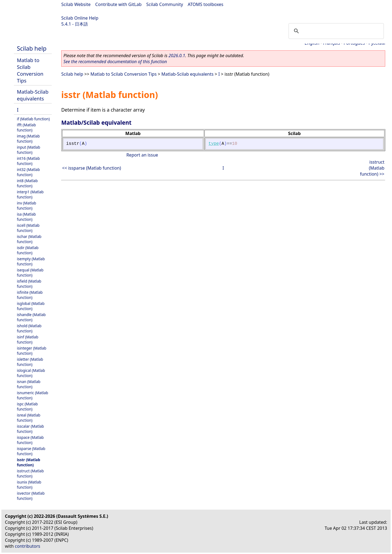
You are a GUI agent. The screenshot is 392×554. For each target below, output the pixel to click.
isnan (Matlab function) (29, 384)
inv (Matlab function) (27, 206)
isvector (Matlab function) (31, 496)
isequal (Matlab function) (30, 273)
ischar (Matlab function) (29, 239)
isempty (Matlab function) (31, 261)
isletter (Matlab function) (30, 362)
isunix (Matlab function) (29, 485)
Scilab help (32, 48)
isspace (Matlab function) (30, 440)
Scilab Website (76, 4)
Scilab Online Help (80, 18)
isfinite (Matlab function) (30, 295)
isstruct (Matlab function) (30, 473)
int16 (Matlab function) (28, 161)
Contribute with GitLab (118, 4)
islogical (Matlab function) (31, 373)
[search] (335, 31)
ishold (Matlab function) (29, 328)
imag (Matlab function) (28, 139)
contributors (28, 546)
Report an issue (142, 155)
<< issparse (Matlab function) (92, 168)
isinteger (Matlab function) (32, 351)
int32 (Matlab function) (28, 172)
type (214, 144)
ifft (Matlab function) (26, 127)
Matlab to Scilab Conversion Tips (30, 70)
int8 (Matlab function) (27, 183)
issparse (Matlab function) (31, 451)
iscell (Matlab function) (28, 228)
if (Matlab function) (33, 119)
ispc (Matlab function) (27, 406)
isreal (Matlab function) (29, 418)
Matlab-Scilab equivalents (33, 95)
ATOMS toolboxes (206, 4)
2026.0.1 (177, 56)
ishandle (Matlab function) (31, 317)
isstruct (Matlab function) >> (372, 168)
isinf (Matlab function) (28, 339)
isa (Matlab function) (26, 217)
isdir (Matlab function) (28, 250)
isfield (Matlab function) (29, 284)
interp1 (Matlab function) (30, 194)
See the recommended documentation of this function (115, 62)
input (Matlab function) (29, 150)
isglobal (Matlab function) (31, 306)
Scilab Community (165, 4)
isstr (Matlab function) (28, 462)
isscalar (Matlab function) (30, 429)
